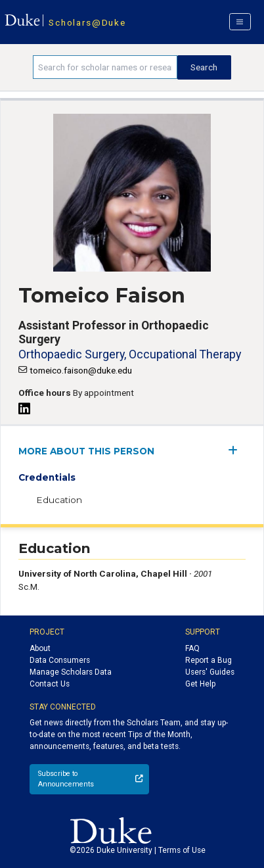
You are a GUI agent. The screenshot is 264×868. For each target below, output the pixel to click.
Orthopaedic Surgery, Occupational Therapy (130, 354)
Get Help (200, 684)
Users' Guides (210, 672)
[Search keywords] (105, 67)
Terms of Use (182, 850)
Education (59, 500)
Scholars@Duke (87, 22)
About (40, 648)
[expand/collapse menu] (237, 450)
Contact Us (50, 684)
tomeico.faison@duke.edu (81, 370)
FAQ (192, 648)
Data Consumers (60, 660)
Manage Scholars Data (71, 672)
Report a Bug (209, 660)
